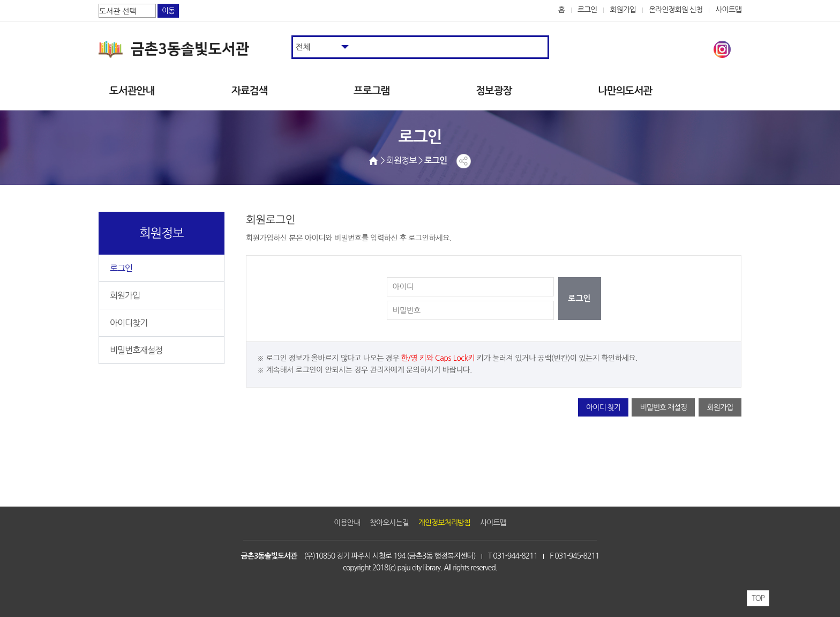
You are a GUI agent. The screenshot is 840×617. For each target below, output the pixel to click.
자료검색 (249, 91)
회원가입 (623, 10)
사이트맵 (728, 10)
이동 (168, 11)
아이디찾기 (129, 323)
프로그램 (372, 91)
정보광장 (494, 91)
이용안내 (347, 523)
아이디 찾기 (603, 407)
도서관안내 (132, 91)
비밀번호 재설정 (663, 407)
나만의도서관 (625, 91)
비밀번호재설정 (136, 350)
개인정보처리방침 (444, 523)
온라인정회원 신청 (676, 10)
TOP (758, 598)
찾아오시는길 (389, 523)
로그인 (587, 10)
